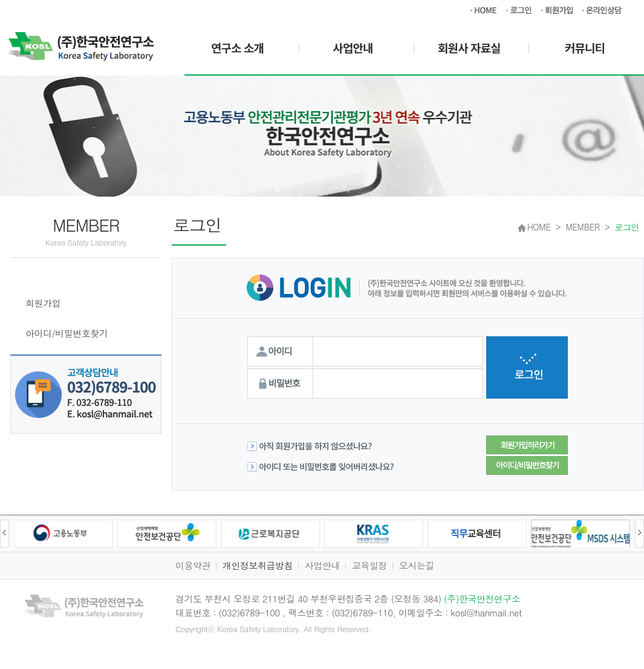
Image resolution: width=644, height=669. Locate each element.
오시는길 (417, 565)
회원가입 (43, 303)
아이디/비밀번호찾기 (67, 333)
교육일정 (369, 565)
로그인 (40, 272)
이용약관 (193, 565)
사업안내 (322, 565)
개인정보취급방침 (258, 565)
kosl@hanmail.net (486, 612)
